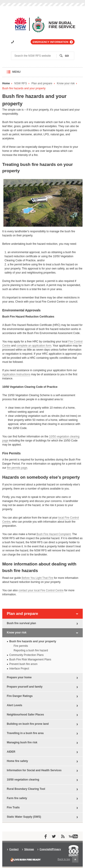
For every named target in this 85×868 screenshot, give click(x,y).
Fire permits (21, 646)
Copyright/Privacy (50, 849)
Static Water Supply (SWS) (24, 817)
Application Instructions (16, 374)
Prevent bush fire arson (23, 664)
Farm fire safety (17, 798)
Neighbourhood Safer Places (25, 715)
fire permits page (17, 468)
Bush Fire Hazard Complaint (54, 534)
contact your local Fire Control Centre (41, 590)
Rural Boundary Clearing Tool (26, 789)
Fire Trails (13, 807)
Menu (21, 74)
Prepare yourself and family (25, 687)
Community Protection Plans (26, 655)
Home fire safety (17, 761)
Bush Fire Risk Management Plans (30, 659)
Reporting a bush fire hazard (31, 650)
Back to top (68, 859)
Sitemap (29, 849)
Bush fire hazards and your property (24, 88)
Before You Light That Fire (37, 578)
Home (6, 84)
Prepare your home (19, 677)
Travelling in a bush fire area (25, 733)
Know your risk (66, 84)
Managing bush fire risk (22, 742)
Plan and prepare (42, 84)
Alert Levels (15, 705)
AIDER (11, 752)
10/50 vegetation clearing (23, 780)
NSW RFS (21, 84)
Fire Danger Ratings (20, 696)
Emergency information (50, 42)
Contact (14, 849)
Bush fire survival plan (21, 623)
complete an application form (34, 346)
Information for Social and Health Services (34, 770)
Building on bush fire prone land (28, 724)
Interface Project (19, 669)
